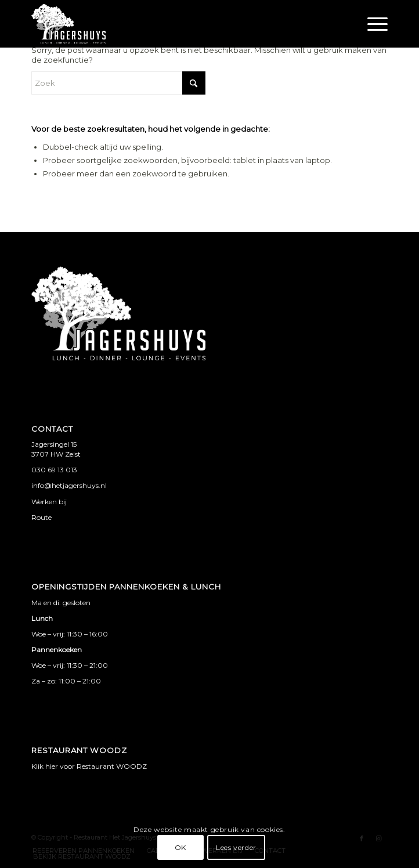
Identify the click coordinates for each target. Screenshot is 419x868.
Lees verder (236, 847)
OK (180, 847)
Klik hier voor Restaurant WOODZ (89, 766)
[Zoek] (118, 83)
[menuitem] (372, 24)
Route (41, 517)
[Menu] (372, 24)
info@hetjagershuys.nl (69, 485)
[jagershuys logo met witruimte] (174, 24)
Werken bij (49, 502)
